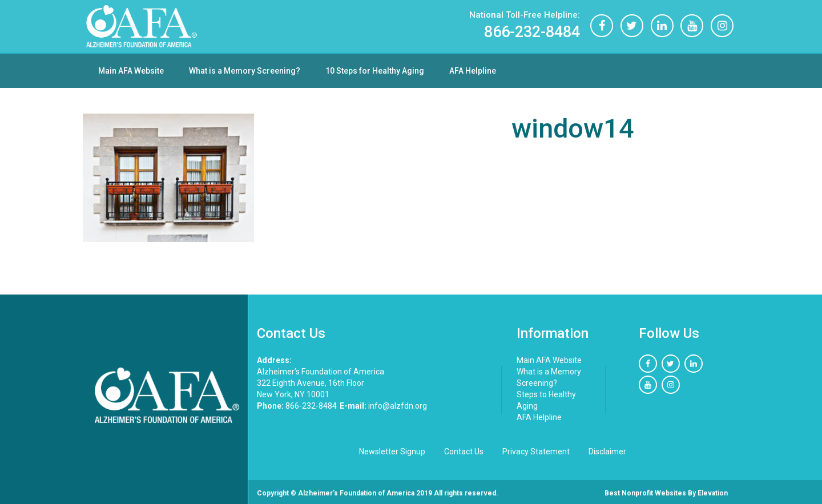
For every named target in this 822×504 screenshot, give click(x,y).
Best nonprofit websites (645, 493)
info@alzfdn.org (383, 406)
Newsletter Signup (392, 451)
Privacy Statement (536, 451)
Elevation (713, 493)
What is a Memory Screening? (245, 71)
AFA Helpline (473, 71)
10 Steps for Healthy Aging (375, 71)
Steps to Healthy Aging (546, 400)
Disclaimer (607, 451)
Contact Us (464, 451)
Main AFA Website (131, 71)
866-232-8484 (524, 25)
